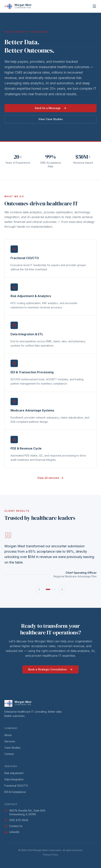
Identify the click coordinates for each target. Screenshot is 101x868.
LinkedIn (12, 832)
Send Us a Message (51, 108)
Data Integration (14, 779)
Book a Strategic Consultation (50, 669)
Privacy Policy (51, 855)
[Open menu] (94, 6)
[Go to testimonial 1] (48, 589)
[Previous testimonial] (39, 589)
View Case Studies (51, 119)
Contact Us (13, 826)
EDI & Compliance (15, 792)
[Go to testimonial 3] (55, 589)
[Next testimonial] (62, 589)
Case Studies (12, 748)
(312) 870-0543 (16, 820)
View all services (50, 478)
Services (10, 741)
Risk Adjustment (14, 773)
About (8, 735)
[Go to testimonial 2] (52, 589)
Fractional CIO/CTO (16, 786)
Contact (9, 754)
